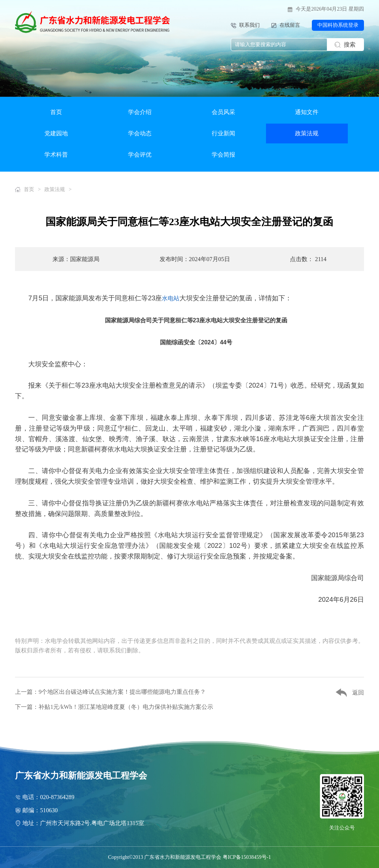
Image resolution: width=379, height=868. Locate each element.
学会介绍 (140, 112)
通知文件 (307, 112)
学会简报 (223, 155)
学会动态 (140, 133)
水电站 (171, 298)
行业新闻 (223, 133)
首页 (56, 112)
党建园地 (56, 133)
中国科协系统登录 (338, 25)
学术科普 (56, 155)
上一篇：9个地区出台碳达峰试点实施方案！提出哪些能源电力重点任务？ (110, 692)
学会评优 (140, 155)
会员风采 (223, 112)
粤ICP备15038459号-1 (247, 857)
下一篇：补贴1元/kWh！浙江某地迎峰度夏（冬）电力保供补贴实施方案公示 (114, 707)
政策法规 (307, 133)
